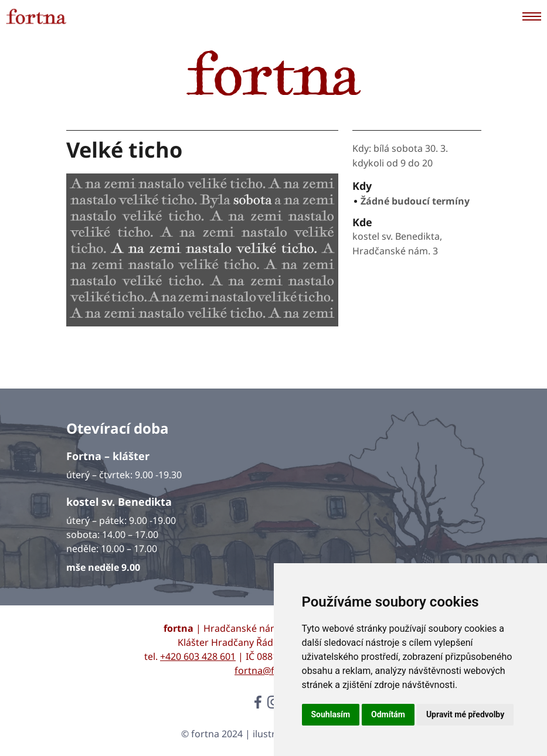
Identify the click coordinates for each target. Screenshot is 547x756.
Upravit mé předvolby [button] (465, 714)
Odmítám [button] (388, 714)
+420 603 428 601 (198, 656)
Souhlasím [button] (331, 714)
